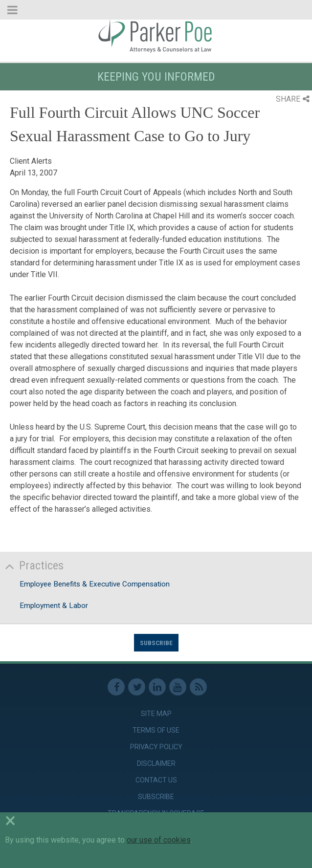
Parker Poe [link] (156, 36)
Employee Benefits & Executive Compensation (95, 584)
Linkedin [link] (157, 687)
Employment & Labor (54, 606)
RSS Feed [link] (198, 687)
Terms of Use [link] (156, 730)
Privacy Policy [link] (156, 747)
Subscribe (156, 643)
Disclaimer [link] (156, 763)
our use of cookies (159, 840)
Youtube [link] (178, 687)
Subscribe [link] (156, 797)
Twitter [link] (137, 687)
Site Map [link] (156, 714)
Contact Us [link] (156, 780)
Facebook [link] (116, 687)
